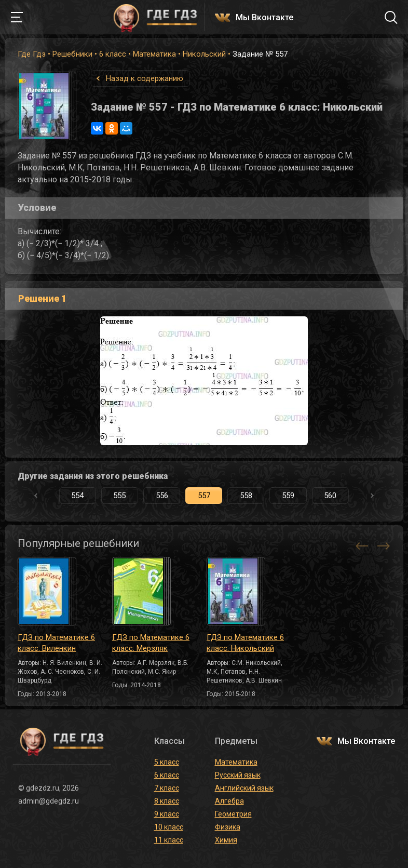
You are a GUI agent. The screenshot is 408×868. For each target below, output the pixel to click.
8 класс (167, 801)
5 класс (167, 762)
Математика (154, 54)
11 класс (169, 840)
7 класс (167, 788)
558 (246, 496)
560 (330, 496)
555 (119, 496)
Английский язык (244, 788)
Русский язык (238, 775)
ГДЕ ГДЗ (155, 17)
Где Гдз (32, 54)
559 (288, 496)
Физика (228, 827)
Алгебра (229, 801)
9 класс (167, 814)
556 (162, 496)
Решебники (72, 54)
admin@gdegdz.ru (49, 801)
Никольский (204, 54)
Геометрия (233, 814)
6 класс (113, 54)
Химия (226, 840)
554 (77, 496)
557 (204, 496)
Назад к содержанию (145, 78)
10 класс (169, 827)
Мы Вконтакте (264, 18)
